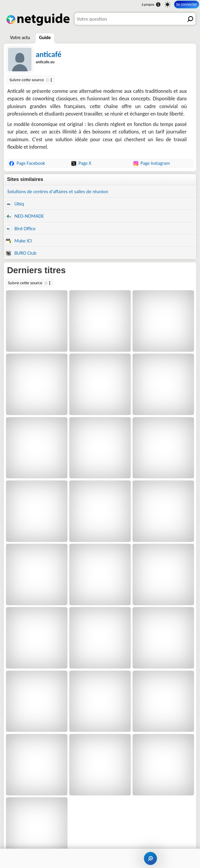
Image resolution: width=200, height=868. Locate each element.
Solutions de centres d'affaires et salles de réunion (58, 191)
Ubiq (15, 204)
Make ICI (19, 241)
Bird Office (21, 228)
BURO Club (21, 253)
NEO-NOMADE (25, 216)
